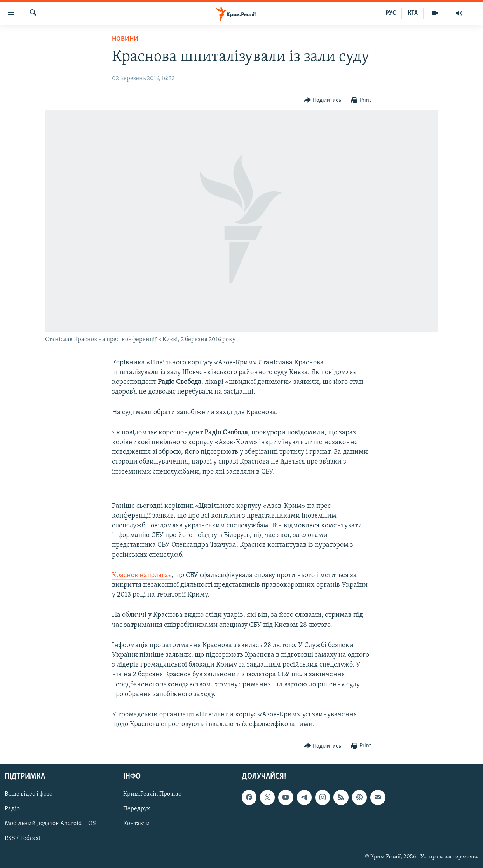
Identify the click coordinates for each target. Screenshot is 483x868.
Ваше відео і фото (29, 794)
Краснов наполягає (142, 575)
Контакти (137, 824)
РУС (391, 13)
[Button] (323, 101)
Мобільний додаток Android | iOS (50, 824)
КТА (413, 13)
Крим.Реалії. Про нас (152, 794)
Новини (125, 39)
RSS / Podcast (23, 839)
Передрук (137, 809)
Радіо (12, 809)
